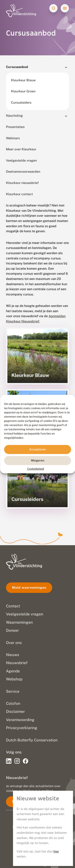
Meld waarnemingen (29, 588)
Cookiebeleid (36, 469)
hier (56, 851)
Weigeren (38, 460)
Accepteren (38, 449)
